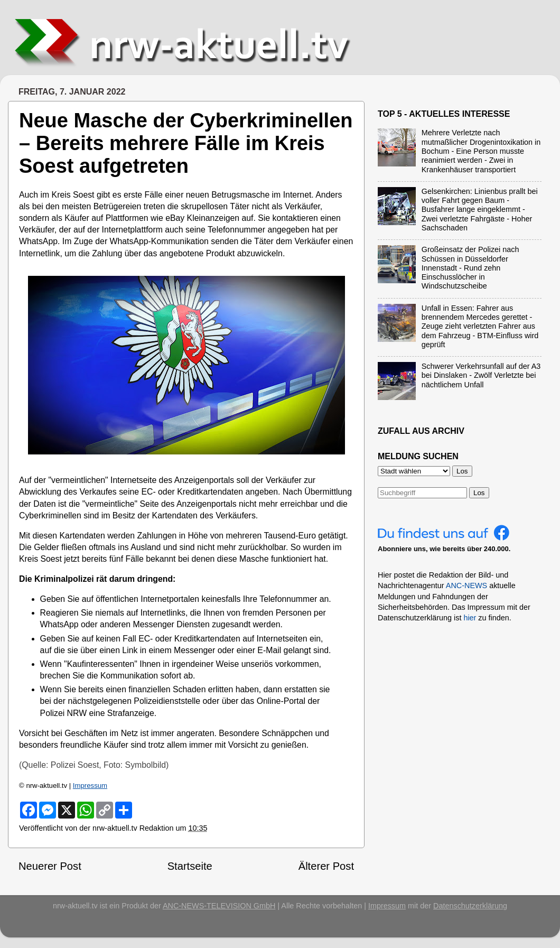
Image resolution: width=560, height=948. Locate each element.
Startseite (190, 866)
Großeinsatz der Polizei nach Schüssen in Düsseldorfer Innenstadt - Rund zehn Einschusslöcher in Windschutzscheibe (470, 268)
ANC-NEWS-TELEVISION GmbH (219, 906)
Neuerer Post (50, 866)
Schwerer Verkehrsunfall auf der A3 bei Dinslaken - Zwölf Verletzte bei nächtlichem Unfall (481, 375)
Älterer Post (326, 866)
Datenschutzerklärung (470, 906)
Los (479, 493)
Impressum (90, 786)
